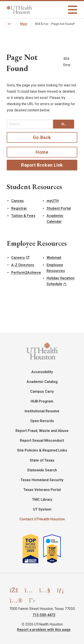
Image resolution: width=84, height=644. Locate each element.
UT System (42, 509)
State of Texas (42, 460)
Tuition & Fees (23, 216)
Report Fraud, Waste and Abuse (42, 431)
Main (24, 24)
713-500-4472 (44, 615)
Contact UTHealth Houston (42, 519)
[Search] (64, 124)
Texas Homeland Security (42, 480)
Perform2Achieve (26, 273)
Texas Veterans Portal (42, 490)
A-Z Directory (23, 265)
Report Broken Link (42, 165)
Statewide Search (42, 470)
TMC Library (42, 500)
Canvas (17, 201)
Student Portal (59, 208)
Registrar (19, 208)
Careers (18, 258)
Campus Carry (42, 392)
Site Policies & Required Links (42, 450)
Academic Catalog (42, 382)
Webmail (54, 258)
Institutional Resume (42, 411)
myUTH (53, 201)
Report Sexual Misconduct (42, 441)
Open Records (42, 421)
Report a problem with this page (44, 630)
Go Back (42, 137)
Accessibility (42, 372)
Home (42, 152)
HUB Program (42, 401)
